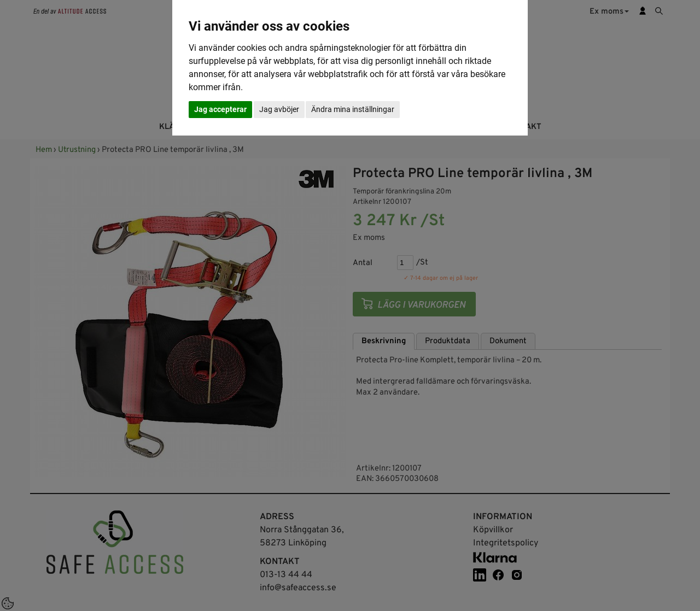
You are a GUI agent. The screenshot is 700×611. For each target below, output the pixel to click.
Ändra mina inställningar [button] (353, 109)
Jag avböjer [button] (279, 109)
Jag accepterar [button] (220, 109)
